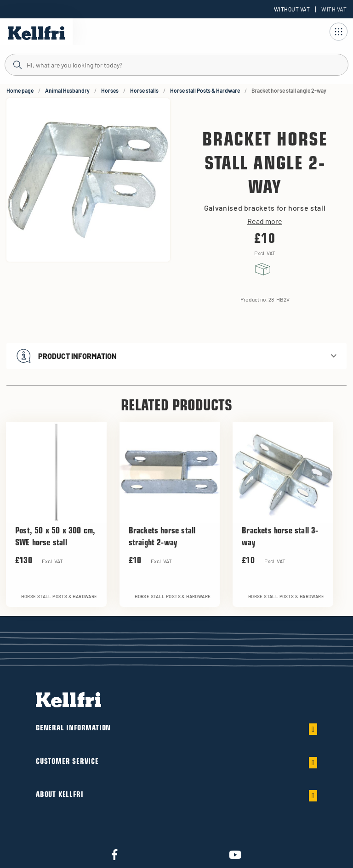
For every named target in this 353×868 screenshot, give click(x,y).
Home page (20, 90)
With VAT (334, 9)
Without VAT (292, 9)
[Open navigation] (338, 32)
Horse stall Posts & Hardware (205, 90)
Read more (265, 221)
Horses (110, 90)
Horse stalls (144, 90)
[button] (176, 356)
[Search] (176, 64)
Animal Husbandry (67, 90)
